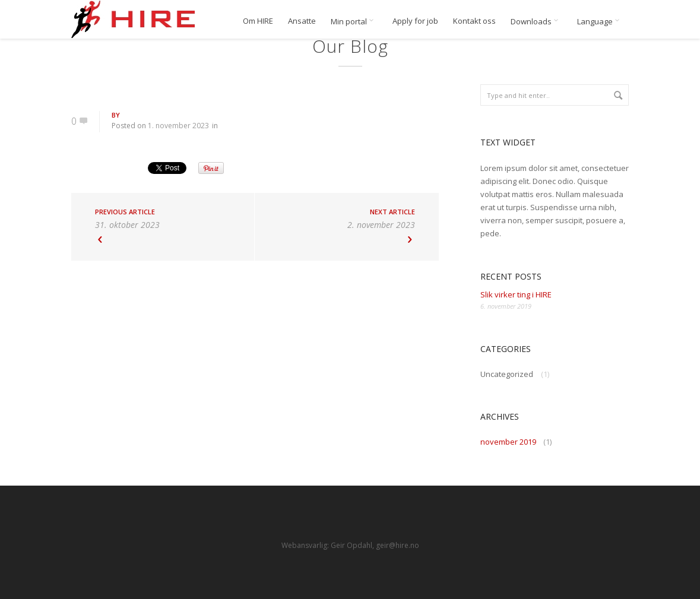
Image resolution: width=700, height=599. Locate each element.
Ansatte (302, 21)
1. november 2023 (178, 126)
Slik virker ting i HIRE (516, 294)
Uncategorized (507, 374)
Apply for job (415, 21)
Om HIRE (258, 21)
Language (600, 21)
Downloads (536, 21)
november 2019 (508, 442)
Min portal (354, 21)
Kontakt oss (474, 21)
